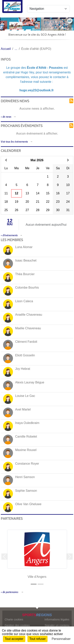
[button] (4, 557)
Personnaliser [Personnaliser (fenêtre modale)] (61, 639)
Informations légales (57, 619)
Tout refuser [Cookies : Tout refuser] (37, 639)
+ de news (6, 117)
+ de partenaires (10, 592)
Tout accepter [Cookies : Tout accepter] (14, 639)
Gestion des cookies (17, 625)
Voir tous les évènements (14, 142)
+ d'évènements (9, 235)
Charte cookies (14, 619)
